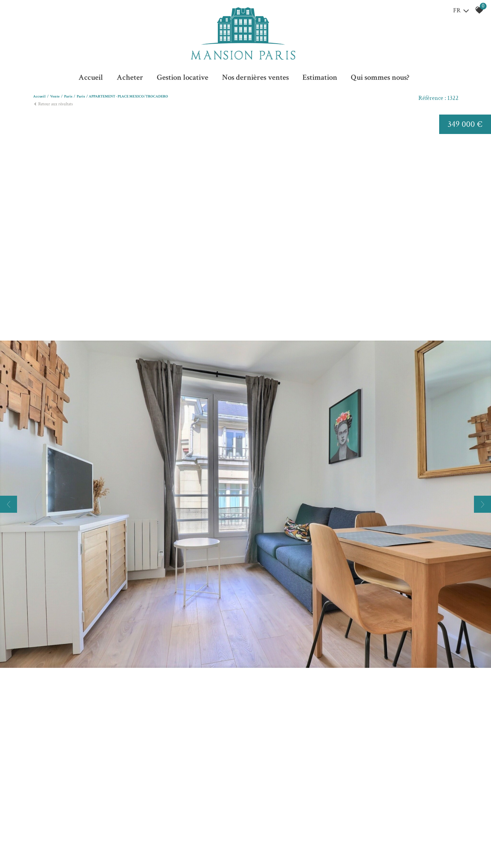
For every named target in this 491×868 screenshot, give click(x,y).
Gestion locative (183, 77)
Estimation (320, 77)
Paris (68, 96)
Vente (55, 96)
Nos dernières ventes (255, 77)
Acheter (130, 77)
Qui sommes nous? (380, 77)
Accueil (91, 77)
